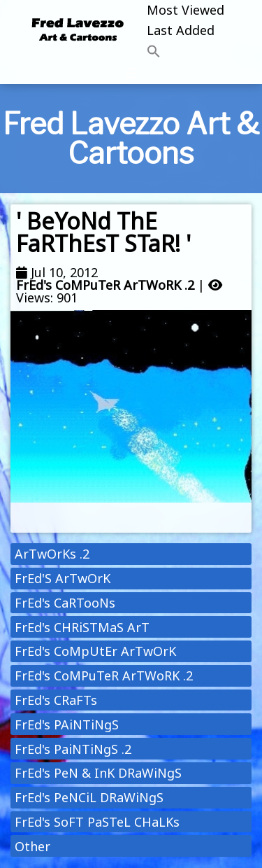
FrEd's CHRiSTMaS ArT (82, 627)
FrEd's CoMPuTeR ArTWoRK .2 (105, 285)
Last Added (181, 30)
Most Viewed (185, 10)
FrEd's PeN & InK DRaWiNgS (98, 773)
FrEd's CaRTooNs (65, 603)
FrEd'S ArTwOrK (63, 578)
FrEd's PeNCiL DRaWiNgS (89, 797)
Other (32, 846)
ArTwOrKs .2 (52, 554)
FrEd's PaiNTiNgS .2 (73, 749)
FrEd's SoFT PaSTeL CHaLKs (97, 822)
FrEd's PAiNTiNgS (67, 724)
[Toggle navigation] (131, 73)
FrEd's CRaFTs (56, 700)
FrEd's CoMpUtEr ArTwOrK (95, 651)
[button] (185, 52)
